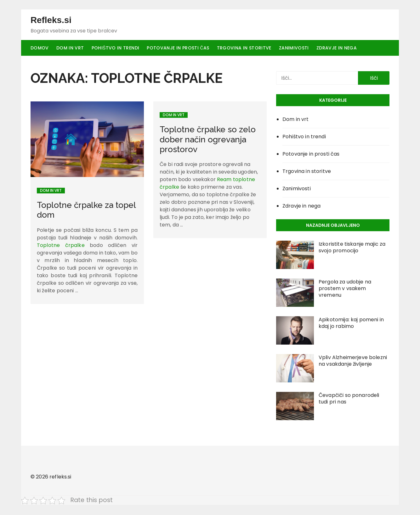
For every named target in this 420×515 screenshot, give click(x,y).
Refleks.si (51, 20)
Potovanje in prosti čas (178, 48)
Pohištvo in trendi (116, 48)
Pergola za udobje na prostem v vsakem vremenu (345, 289)
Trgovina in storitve (244, 48)
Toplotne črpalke (61, 246)
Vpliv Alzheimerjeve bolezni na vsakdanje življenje (353, 361)
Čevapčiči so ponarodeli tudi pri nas (349, 399)
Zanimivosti (294, 48)
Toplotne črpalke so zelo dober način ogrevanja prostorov (208, 140)
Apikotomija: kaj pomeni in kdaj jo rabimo (351, 323)
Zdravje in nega (337, 48)
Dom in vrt (70, 48)
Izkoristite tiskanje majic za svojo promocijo (352, 248)
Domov (40, 48)
